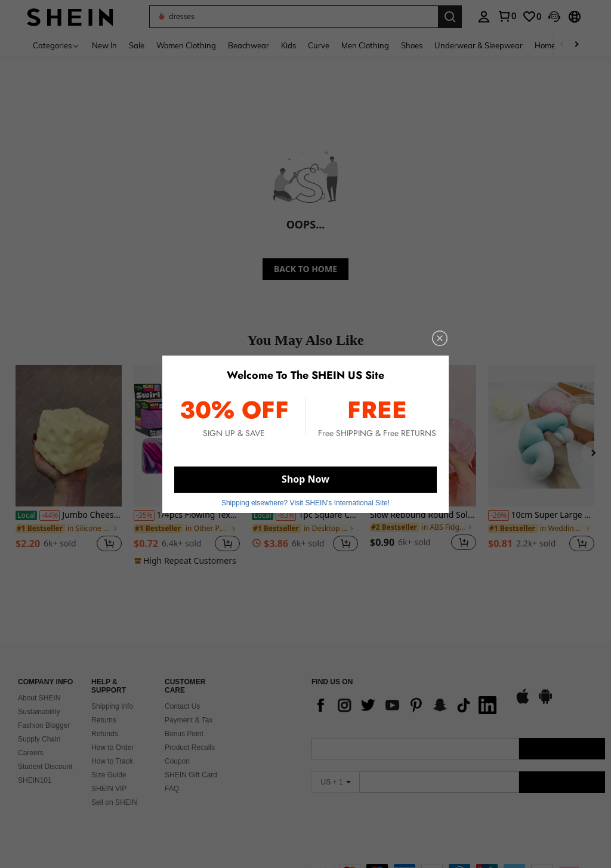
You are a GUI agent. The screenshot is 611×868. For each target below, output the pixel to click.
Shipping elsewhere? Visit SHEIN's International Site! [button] (305, 503)
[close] (440, 338)
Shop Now (305, 479)
